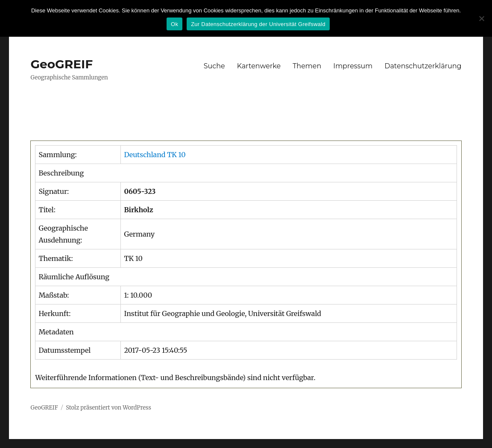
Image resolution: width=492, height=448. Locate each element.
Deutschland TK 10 (155, 155)
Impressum (353, 66)
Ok (174, 24)
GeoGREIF (61, 64)
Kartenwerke (259, 66)
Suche (214, 66)
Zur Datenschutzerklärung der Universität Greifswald (258, 24)
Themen (307, 66)
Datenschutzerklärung (423, 66)
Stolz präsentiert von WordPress (108, 408)
